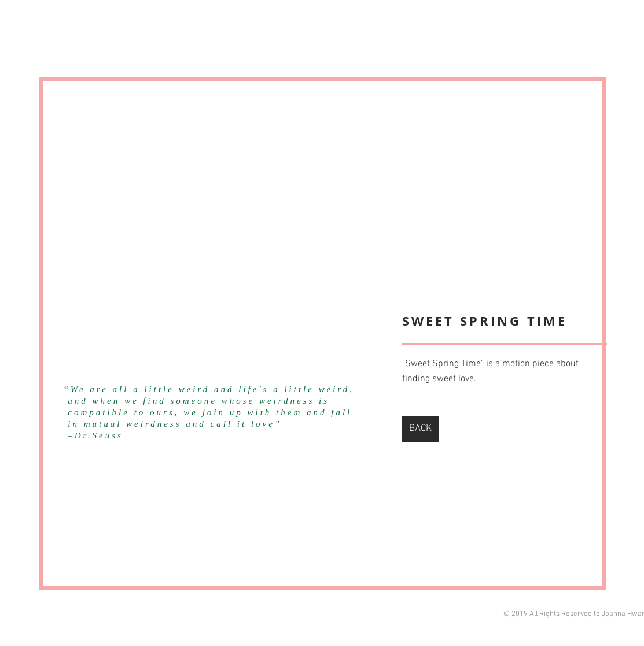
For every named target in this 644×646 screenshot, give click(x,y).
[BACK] (421, 429)
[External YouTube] (223, 232)
